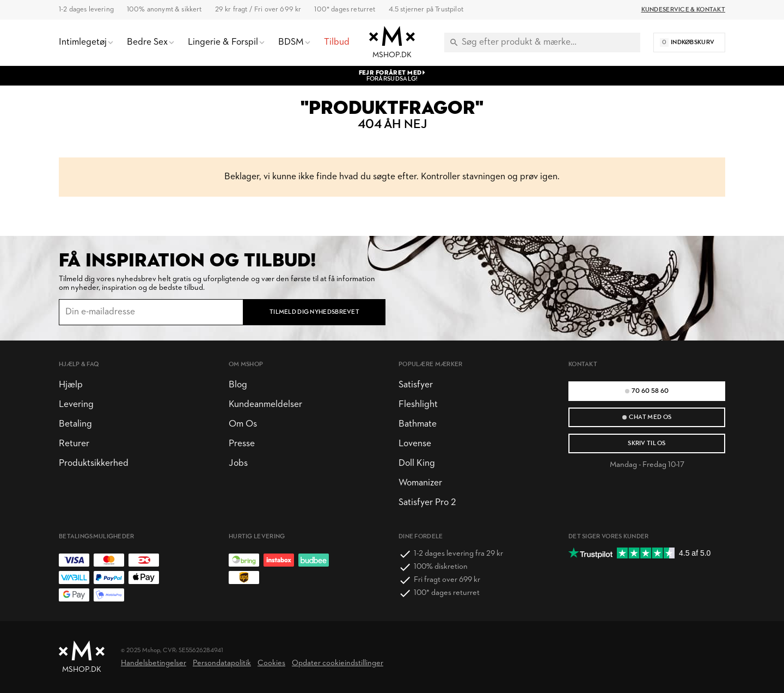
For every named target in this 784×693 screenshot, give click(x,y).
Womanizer (420, 483)
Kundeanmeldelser (265, 405)
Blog (238, 385)
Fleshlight (418, 405)
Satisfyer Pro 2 (427, 503)
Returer (74, 444)
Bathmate (418, 424)
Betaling (75, 424)
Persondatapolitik (222, 663)
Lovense (415, 444)
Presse (242, 444)
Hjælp (71, 385)
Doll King (417, 463)
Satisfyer (416, 385)
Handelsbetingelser (154, 663)
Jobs (238, 463)
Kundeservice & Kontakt (683, 10)
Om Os (243, 424)
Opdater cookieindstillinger (338, 663)
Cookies (271, 663)
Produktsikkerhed (94, 463)
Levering (76, 405)
